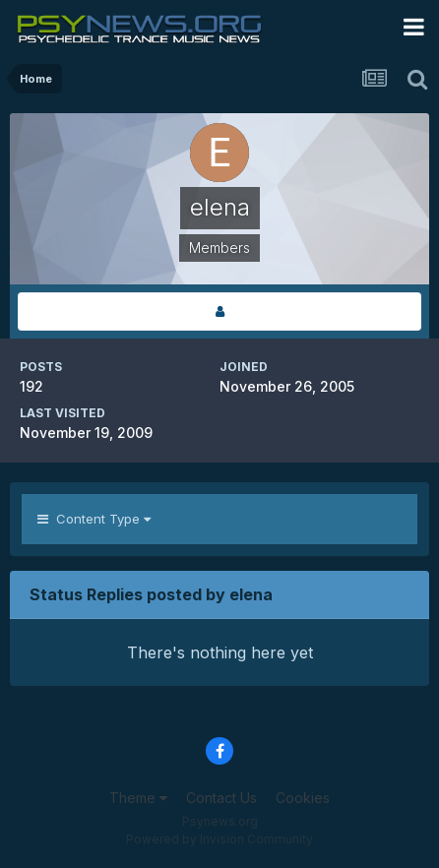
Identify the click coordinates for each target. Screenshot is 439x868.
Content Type (94, 519)
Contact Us (221, 798)
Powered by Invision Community (219, 839)
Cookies (303, 798)
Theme (138, 798)
